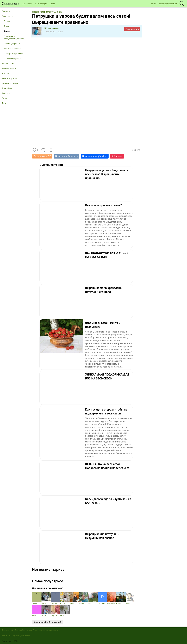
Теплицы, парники (12, 44)
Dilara (46, 611)
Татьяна (74, 598)
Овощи (7, 21)
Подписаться (132, 29)
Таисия (84, 598)
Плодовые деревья (12, 58)
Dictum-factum (52, 28)
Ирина (121, 598)
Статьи (4, 98)
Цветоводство (8, 63)
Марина (56, 611)
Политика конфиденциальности (16, 636)
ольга (65, 611)
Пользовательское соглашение (46, 630)
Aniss (37, 611)
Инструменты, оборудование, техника (14, 37)
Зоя (93, 598)
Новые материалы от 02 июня (47, 12)
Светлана (102, 598)
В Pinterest (117, 156)
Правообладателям (24, 630)
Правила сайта (8, 630)
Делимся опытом (9, 68)
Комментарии (41, 4)
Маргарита (112, 598)
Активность (27, 4)
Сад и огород (7, 16)
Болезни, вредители (12, 49)
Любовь (56, 598)
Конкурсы (6, 11)
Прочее (5, 103)
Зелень (7, 31)
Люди (53, 4)
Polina (65, 598)
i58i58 (46, 598)
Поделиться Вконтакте (67, 156)
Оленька (37, 598)
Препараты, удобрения (14, 54)
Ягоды (6, 26)
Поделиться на (95, 156)
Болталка (5, 93)
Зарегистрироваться (168, 4)
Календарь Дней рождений (47, 622)
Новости (5, 73)
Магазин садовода (10, 83)
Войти (153, 4)
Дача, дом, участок (10, 78)
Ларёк (130, 598)
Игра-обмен (7, 88)
